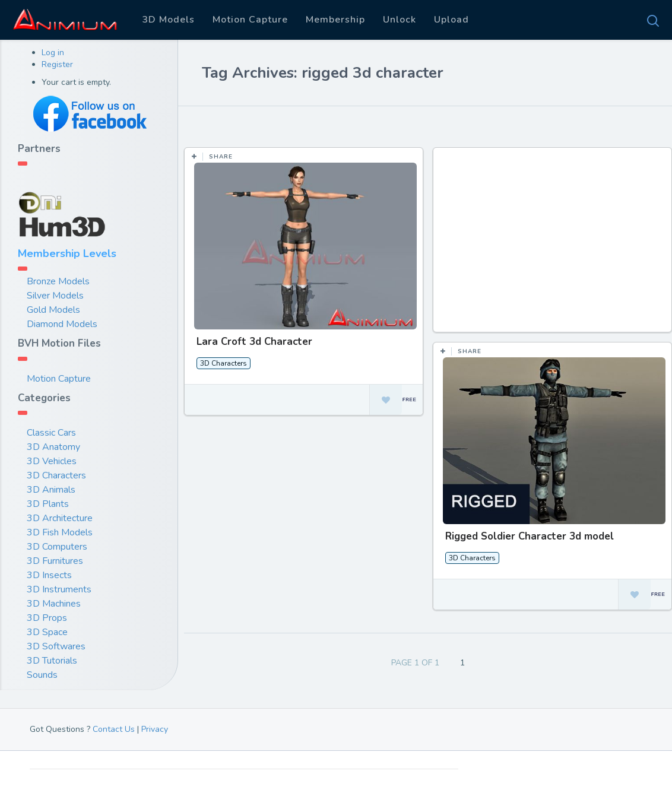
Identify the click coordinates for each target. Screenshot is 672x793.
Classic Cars (51, 433)
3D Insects (49, 575)
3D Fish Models (60, 532)
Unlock (400, 20)
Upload (451, 20)
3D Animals (51, 490)
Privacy (155, 729)
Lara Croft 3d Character (254, 342)
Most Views (292, 124)
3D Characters (56, 475)
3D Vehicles (52, 461)
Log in (53, 53)
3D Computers (57, 547)
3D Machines (54, 604)
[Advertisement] (554, 246)
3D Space (47, 632)
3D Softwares (56, 646)
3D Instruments (59, 589)
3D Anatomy (53, 447)
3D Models (168, 20)
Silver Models (55, 296)
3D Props (47, 618)
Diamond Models (62, 324)
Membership (335, 20)
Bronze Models (58, 281)
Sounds (42, 675)
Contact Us (114, 729)
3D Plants (48, 504)
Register (57, 64)
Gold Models (53, 310)
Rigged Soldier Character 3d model (529, 536)
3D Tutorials (52, 661)
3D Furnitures (55, 561)
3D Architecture (60, 518)
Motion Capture (250, 20)
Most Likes (225, 124)
